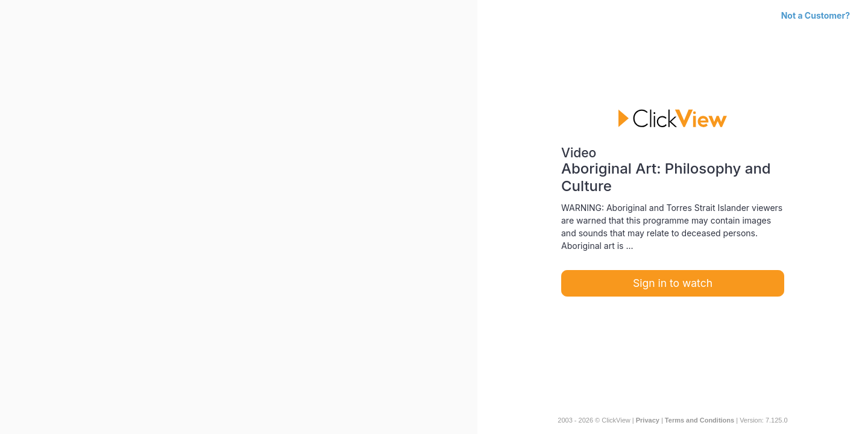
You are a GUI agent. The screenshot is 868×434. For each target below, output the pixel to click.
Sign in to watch (673, 283)
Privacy (648, 420)
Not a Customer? (816, 15)
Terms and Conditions (700, 420)
